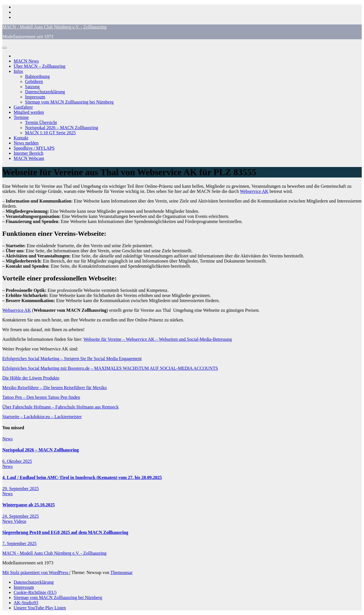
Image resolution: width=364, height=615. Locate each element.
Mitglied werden (29, 112)
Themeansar (121, 572)
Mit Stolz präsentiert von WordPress (36, 572)
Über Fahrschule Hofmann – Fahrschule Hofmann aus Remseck (60, 407)
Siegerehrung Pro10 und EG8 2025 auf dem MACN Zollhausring (65, 532)
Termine (21, 117)
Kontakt (21, 138)
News (7, 439)
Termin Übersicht (41, 122)
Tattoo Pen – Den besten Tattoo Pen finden (41, 397)
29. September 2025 (20, 489)
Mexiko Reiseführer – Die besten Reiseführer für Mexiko (54, 388)
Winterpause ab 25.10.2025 (29, 505)
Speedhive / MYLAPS (34, 148)
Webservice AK (254, 191)
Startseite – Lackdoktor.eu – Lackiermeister (42, 417)
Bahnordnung (37, 76)
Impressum (35, 97)
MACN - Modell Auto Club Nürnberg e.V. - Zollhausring (54, 27)
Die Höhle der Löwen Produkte (31, 378)
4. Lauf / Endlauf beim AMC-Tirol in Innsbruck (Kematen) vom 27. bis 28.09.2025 (82, 477)
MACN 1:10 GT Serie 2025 (50, 133)
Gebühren (34, 81)
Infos (18, 71)
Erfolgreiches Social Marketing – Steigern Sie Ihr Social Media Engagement (72, 359)
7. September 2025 (19, 543)
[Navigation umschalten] (5, 48)
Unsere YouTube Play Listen (40, 608)
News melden (26, 143)
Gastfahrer (23, 107)
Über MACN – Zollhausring (40, 66)
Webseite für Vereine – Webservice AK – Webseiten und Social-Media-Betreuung (158, 339)
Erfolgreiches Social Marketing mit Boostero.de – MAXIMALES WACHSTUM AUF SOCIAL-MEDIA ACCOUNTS (110, 368)
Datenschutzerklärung (45, 92)
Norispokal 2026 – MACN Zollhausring (62, 128)
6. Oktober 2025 (17, 461)
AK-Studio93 (26, 603)
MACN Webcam (29, 158)
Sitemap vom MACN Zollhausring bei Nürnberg (69, 102)
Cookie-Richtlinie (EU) (35, 592)
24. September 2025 (20, 516)
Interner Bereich (28, 153)
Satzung (32, 87)
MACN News (26, 61)
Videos (20, 521)
